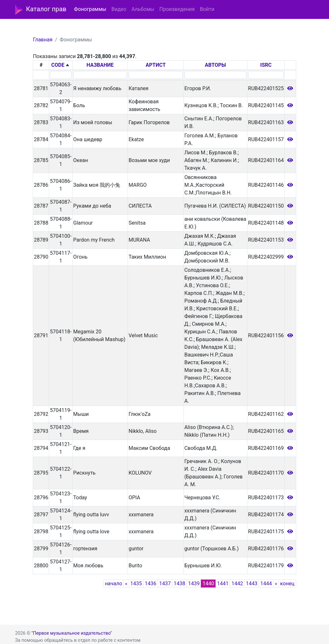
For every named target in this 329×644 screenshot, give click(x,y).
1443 (252, 584)
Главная (43, 40)
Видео (119, 9)
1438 (180, 584)
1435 (136, 584)
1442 (237, 584)
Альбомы (143, 9)
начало (113, 584)
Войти (207, 9)
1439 (194, 584)
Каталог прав (41, 10)
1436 (151, 584)
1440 (208, 584)
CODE (58, 65)
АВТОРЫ (216, 65)
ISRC (266, 65)
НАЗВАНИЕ (100, 65)
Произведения (177, 9)
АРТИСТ (156, 65)
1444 (266, 584)
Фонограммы (90, 9)
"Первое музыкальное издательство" (72, 633)
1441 (223, 584)
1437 (165, 584)
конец (287, 584)
